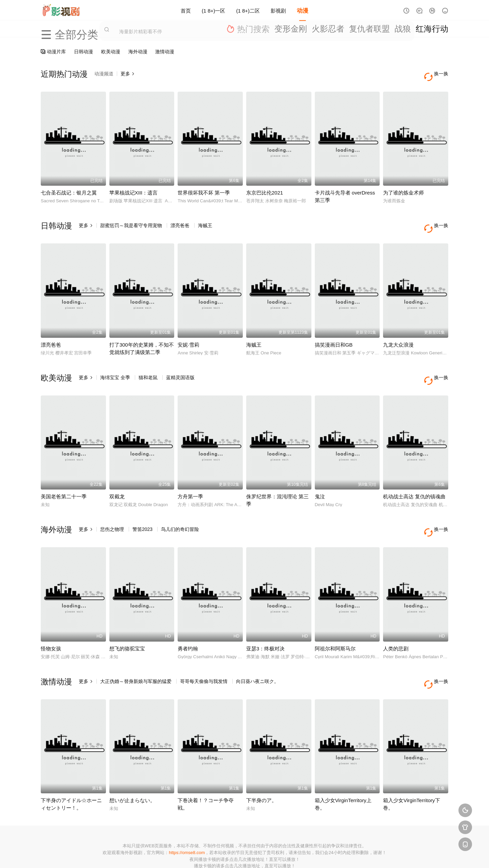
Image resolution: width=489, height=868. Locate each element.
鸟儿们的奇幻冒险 (180, 511)
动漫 (303, 10)
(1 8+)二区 (248, 10)
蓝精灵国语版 (180, 365)
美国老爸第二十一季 (64, 478)
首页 (186, 10)
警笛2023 (142, 511)
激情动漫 (165, 52)
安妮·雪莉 (188, 332)
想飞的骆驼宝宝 (127, 623)
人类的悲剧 (396, 623)
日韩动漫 (84, 52)
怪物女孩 (51, 623)
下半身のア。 (261, 769)
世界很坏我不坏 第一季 (204, 187)
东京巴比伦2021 (265, 187)
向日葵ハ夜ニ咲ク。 (257, 656)
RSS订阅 (162, 854)
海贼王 (205, 219)
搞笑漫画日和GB (334, 332)
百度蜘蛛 (190, 854)
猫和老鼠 (148, 365)
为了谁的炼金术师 (403, 187)
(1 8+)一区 (214, 10)
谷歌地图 (300, 854)
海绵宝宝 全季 (115, 365)
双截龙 (117, 478)
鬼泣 (320, 478)
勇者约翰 (188, 623)
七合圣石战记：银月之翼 (69, 187)
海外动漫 (138, 52)
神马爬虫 (217, 854)
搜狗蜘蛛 (244, 854)
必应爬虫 (327, 854)
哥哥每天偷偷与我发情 (204, 656)
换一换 (438, 74)
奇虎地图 (272, 854)
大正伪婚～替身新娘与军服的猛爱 (136, 656)
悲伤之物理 (112, 511)
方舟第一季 (190, 478)
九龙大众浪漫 (398, 332)
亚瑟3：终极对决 (265, 623)
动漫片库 (53, 52)
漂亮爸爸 (180, 219)
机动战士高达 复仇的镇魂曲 (414, 478)
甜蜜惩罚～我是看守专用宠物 (131, 219)
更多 (128, 74)
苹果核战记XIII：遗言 (134, 187)
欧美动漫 (111, 52)
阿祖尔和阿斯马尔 (335, 623)
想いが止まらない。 (132, 769)
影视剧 (278, 10)
